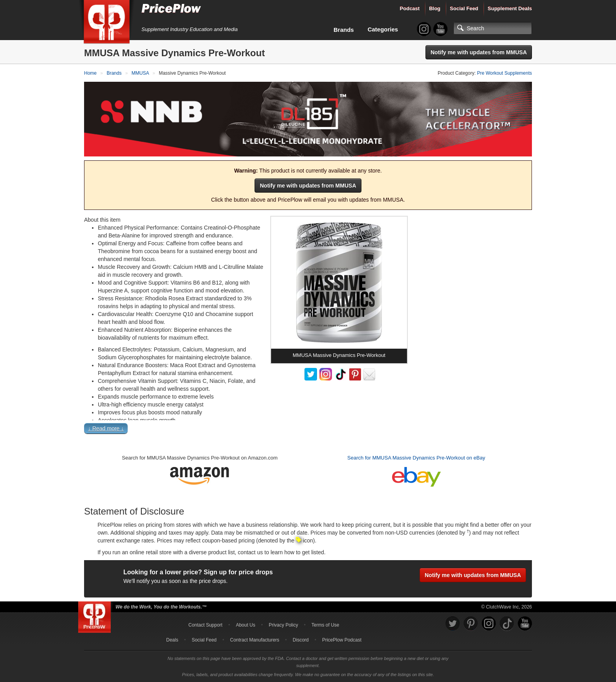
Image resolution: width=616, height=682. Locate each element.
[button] (308, 430)
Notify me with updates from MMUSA (479, 52)
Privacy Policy (283, 625)
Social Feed (464, 8)
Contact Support (205, 625)
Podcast (410, 8)
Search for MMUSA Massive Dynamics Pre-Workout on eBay (416, 458)
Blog (435, 8)
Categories (383, 29)
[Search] (493, 28)
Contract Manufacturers (254, 640)
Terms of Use (325, 625)
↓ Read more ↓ (106, 428)
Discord (301, 640)
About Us (245, 625)
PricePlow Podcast (342, 640)
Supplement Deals (510, 8)
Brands (344, 30)
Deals (172, 640)
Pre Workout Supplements (504, 73)
